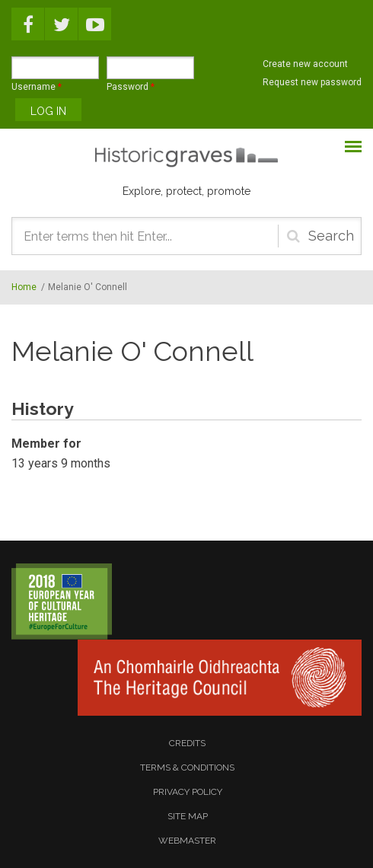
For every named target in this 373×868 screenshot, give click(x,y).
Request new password (312, 82)
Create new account (305, 64)
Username (37, 87)
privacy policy (188, 792)
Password (131, 87)
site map (188, 816)
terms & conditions (187, 767)
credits (187, 743)
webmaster (187, 841)
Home (24, 287)
